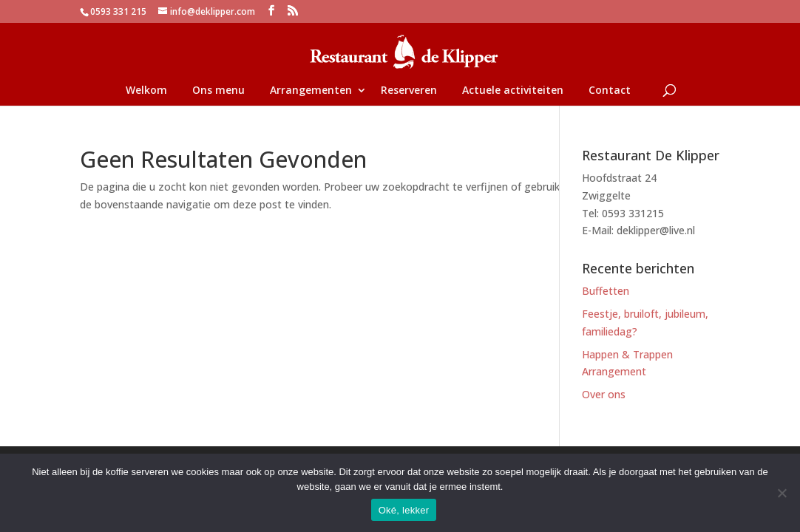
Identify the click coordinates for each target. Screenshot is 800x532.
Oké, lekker (404, 510)
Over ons (604, 394)
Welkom (146, 91)
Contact (610, 91)
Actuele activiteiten (513, 91)
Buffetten (606, 291)
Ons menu (218, 91)
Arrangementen (311, 91)
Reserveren (409, 91)
